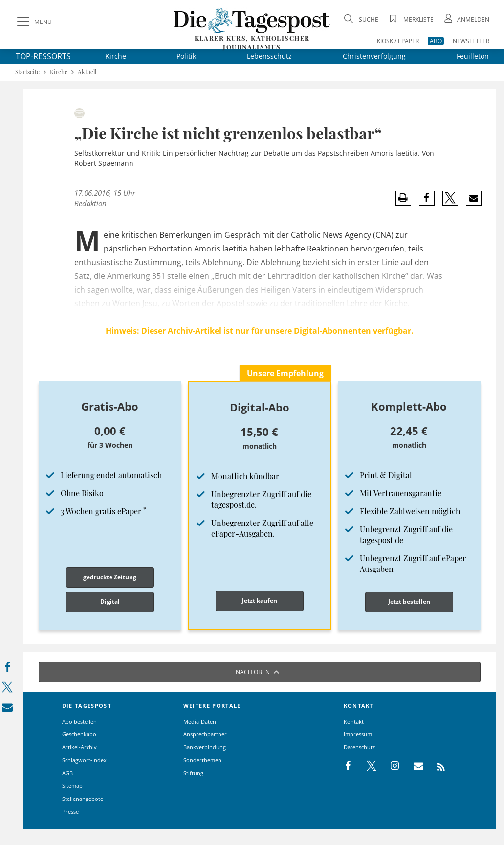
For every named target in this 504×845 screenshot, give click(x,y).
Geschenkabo (79, 734)
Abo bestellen (79, 721)
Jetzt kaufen (260, 601)
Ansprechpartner (205, 734)
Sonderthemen (202, 760)
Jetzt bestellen (409, 602)
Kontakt (354, 721)
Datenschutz (359, 747)
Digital (110, 602)
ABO (436, 41)
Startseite (27, 72)
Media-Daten (200, 721)
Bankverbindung (205, 747)
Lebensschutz (269, 56)
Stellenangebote (83, 799)
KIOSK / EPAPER (398, 41)
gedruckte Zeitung (110, 577)
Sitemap (72, 786)
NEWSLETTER (471, 41)
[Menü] (33, 22)
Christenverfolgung (374, 56)
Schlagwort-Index (84, 760)
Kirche (116, 56)
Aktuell (87, 72)
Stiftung (193, 773)
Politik (186, 56)
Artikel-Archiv (79, 747)
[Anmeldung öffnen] (466, 19)
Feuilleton (473, 56)
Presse (70, 811)
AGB (67, 773)
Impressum (358, 734)
